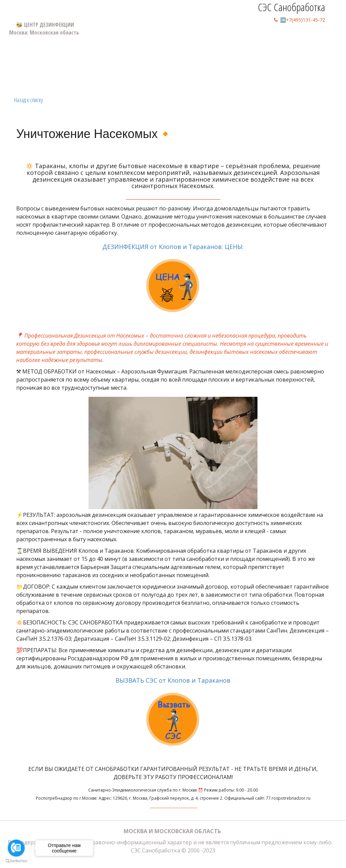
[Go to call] (16, 848)
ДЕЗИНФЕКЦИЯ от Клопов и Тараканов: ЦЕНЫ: (173, 281)
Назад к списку (29, 100)
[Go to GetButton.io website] (16, 861)
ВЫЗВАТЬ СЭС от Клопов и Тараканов (173, 715)
